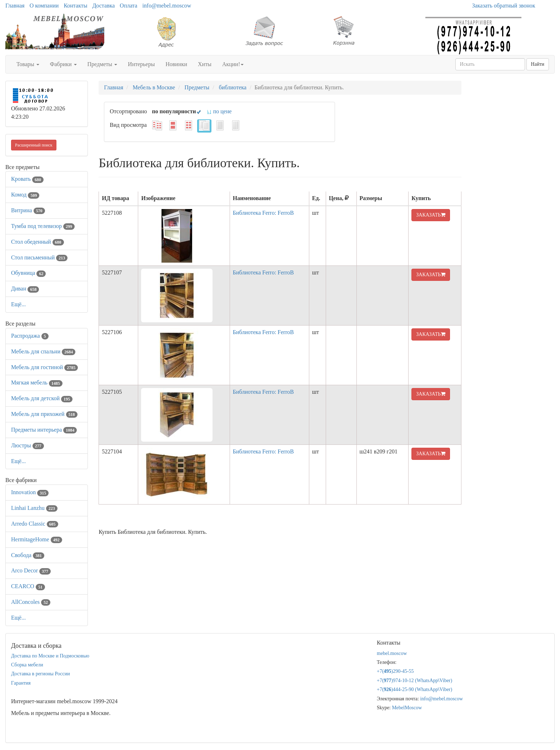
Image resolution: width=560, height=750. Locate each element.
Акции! (233, 64)
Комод (25, 195)
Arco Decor (31, 570)
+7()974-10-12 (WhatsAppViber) (414, 681)
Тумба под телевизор (43, 226)
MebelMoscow (407, 708)
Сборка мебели (27, 665)
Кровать (27, 179)
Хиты (205, 64)
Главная (15, 6)
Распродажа (30, 336)
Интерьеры (141, 64)
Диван (25, 289)
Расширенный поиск (34, 145)
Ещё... (18, 304)
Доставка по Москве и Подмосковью (50, 656)
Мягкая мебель (37, 383)
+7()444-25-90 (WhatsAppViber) (414, 689)
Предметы (102, 64)
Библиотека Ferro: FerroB (263, 213)
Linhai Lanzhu (34, 508)
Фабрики (63, 64)
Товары (28, 64)
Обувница (28, 273)
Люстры (27, 445)
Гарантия (21, 683)
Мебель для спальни (43, 351)
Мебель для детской (42, 398)
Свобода (28, 555)
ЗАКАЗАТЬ (431, 215)
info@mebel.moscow (167, 6)
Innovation (30, 492)
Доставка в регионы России (41, 674)
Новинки (176, 64)
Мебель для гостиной (44, 367)
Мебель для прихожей (44, 414)
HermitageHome (37, 539)
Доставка (103, 6)
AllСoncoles (31, 602)
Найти (538, 64)
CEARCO (28, 586)
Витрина (28, 210)
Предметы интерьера (44, 430)
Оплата (128, 6)
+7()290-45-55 (395, 671)
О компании (44, 6)
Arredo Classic (35, 524)
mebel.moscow (392, 653)
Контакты (75, 6)
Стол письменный (39, 257)
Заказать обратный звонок (504, 6)
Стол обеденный (37, 242)
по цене (219, 111)
